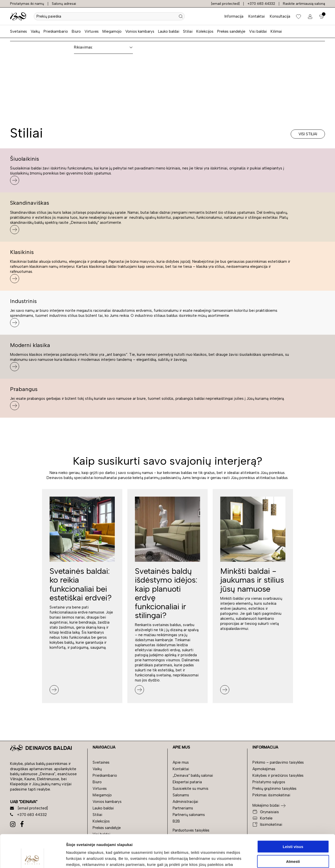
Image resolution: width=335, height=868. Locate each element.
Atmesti (293, 829)
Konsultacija (280, 16)
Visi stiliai (308, 134)
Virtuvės (92, 31)
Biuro (76, 31)
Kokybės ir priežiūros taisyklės (278, 775)
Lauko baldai (169, 31)
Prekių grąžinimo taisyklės (274, 789)
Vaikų (35, 31)
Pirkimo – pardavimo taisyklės (278, 762)
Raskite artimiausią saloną (304, 4)
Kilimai (276, 31)
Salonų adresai (64, 4)
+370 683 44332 (261, 4)
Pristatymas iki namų (27, 4)
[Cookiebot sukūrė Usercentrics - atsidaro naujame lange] (33, 858)
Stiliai (188, 31)
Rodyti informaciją (258, 858)
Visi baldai (258, 31)
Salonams (181, 795)
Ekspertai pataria (187, 782)
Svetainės (18, 31)
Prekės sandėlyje (231, 31)
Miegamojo (112, 31)
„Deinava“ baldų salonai (193, 775)
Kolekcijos (205, 31)
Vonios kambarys (140, 31)
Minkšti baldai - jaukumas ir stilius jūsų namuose (252, 580)
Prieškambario (56, 31)
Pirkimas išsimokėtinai (271, 795)
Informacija (234, 16)
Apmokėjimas (264, 769)
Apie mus (181, 762)
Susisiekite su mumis (191, 789)
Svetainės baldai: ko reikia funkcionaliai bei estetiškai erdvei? (81, 584)
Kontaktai (257, 16)
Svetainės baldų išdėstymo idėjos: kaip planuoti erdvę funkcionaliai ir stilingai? (166, 593)
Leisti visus (293, 814)
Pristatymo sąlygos (269, 782)
